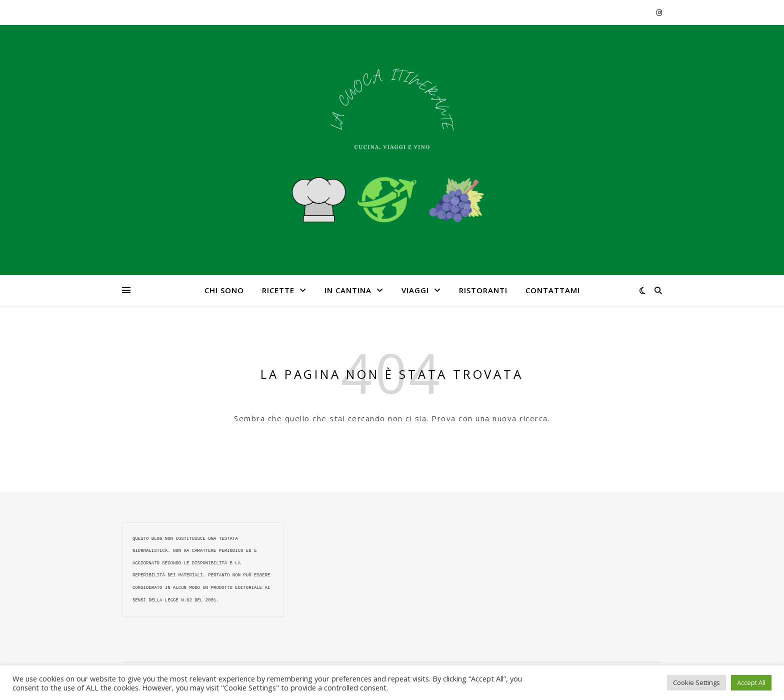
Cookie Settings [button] (696, 682)
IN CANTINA (348, 290)
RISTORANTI (483, 290)
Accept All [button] (751, 682)
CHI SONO (224, 290)
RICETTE (278, 290)
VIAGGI (415, 290)
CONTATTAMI (553, 290)
